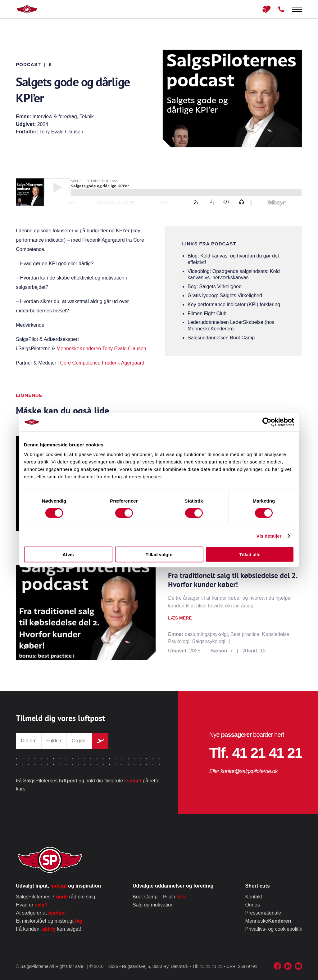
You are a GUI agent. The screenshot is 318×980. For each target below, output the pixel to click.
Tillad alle (250, 555)
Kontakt (254, 897)
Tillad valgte (159, 555)
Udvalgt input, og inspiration (58, 886)
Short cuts (258, 886)
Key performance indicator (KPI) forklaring (234, 304)
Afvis (68, 555)
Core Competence (80, 363)
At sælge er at (41, 913)
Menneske (268, 921)
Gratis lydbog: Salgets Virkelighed (225, 295)
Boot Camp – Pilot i (159, 897)
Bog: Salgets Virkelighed (215, 286)
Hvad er (32, 905)
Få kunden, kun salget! (48, 929)
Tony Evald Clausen (124, 349)
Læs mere (180, 618)
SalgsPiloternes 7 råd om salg (55, 897)
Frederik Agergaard (123, 363)
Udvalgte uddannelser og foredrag (173, 886)
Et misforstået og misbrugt (49, 921)
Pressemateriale (263, 913)
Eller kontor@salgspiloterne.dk (243, 771)
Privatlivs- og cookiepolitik (274, 929)
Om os (253, 905)
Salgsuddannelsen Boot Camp (221, 338)
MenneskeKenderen (79, 349)
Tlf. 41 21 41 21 (256, 753)
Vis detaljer (269, 536)
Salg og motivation (153, 905)
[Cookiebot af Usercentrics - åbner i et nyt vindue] (267, 422)
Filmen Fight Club (207, 313)
